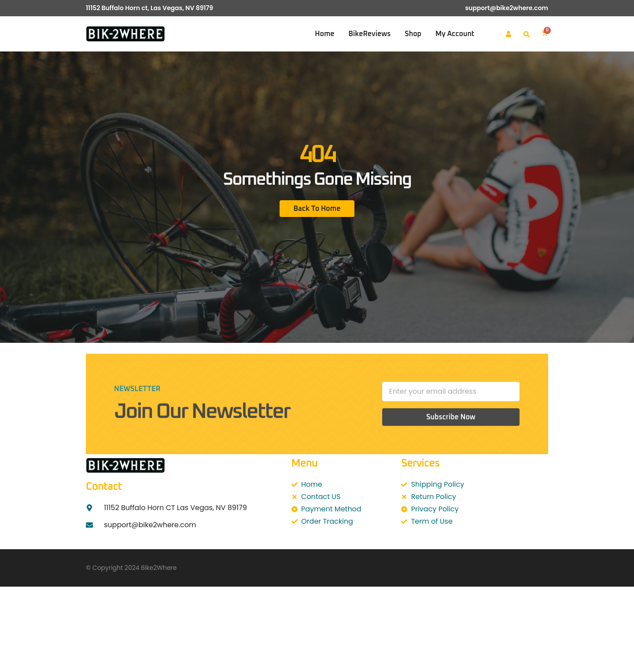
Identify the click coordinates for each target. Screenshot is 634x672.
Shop (413, 34)
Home (324, 34)
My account (455, 34)
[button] (527, 34)
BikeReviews (370, 34)
